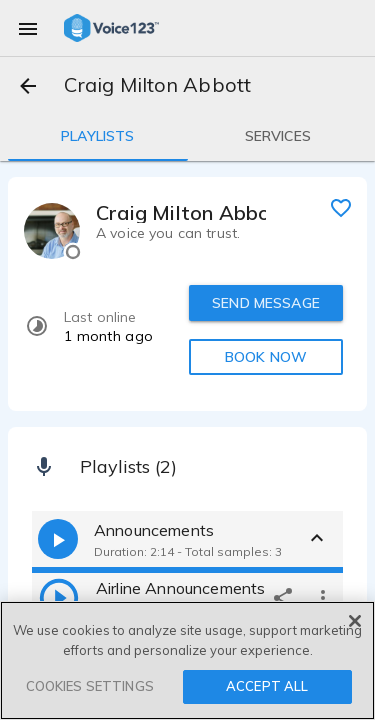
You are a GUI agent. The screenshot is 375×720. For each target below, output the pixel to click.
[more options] (323, 597)
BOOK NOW (266, 357)
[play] (59, 597)
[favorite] (341, 207)
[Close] (355, 621)
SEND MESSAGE (266, 303)
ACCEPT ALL (267, 686)
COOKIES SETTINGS (90, 686)
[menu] (28, 28)
